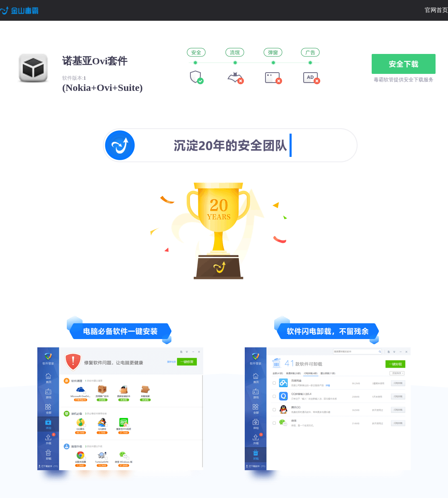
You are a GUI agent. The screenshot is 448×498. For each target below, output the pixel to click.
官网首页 (436, 10)
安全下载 (404, 64)
